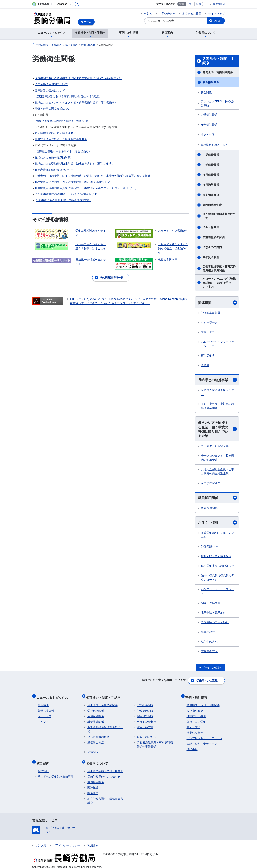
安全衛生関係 (211, 82)
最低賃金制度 (211, 257)
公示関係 (93, 750)
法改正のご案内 (212, 247)
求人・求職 (194, 726)
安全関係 (206, 92)
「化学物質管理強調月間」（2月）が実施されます (66, 194)
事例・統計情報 (198, 697)
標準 (182, 4)
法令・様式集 (211, 227)
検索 (218, 21)
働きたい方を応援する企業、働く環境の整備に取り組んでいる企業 (218, 430)
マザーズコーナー (212, 332)
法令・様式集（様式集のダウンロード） (218, 579)
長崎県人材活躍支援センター (218, 393)
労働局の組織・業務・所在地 (105, 767)
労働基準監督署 (211, 313)
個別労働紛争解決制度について (219, 216)
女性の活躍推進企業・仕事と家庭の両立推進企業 (218, 473)
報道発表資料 (46, 709)
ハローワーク (209, 323)
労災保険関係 (211, 155)
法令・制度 (207, 135)
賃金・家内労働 (196, 720)
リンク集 (41, 841)
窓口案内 (44, 760)
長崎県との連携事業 (218, 380)
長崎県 (205, 365)
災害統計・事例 (196, 715)
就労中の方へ (209, 644)
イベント (43, 720)
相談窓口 (43, 767)
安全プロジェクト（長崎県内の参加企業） (218, 459)
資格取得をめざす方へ (214, 145)
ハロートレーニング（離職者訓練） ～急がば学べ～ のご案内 (219, 283)
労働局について (98, 760)
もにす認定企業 (211, 484)
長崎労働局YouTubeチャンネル (217, 537)
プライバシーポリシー (67, 841)
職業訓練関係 (211, 195)
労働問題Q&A (209, 548)
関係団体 (93, 789)
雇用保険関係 (211, 175)
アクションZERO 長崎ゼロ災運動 (218, 103)
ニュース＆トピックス (53, 697)
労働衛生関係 (209, 115)
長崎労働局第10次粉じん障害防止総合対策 (61, 121)
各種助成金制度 (212, 205)
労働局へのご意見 (207, 682)
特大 (199, 4)
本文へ (148, 14)
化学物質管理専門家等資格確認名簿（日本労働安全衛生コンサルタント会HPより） (86, 188)
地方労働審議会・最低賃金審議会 (105, 797)
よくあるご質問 (192, 14)
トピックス (45, 715)
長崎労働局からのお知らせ (104, 773)
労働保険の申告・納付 (215, 624)
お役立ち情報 (218, 524)
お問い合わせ (167, 14)
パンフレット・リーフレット (218, 593)
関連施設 (93, 784)
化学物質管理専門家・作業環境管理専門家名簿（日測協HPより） (75, 182)
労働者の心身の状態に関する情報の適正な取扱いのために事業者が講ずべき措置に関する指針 (93, 176)
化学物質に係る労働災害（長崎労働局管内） (63, 200)
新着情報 (43, 704)
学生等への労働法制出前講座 (56, 773)
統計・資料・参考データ (202, 742)
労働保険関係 (211, 165)
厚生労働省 (219, 4)
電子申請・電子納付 (213, 615)
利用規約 (93, 841)
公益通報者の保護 (214, 237)
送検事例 (192, 748)
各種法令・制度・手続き (218, 61)
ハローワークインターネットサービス (218, 344)
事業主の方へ (209, 634)
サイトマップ (217, 14)
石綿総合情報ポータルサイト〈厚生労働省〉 (64, 151)
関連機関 (218, 303)
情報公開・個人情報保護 (216, 558)
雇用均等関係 (211, 185)
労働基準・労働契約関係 (218, 72)
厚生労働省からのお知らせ (218, 568)
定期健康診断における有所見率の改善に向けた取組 (68, 96)
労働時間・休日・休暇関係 (203, 704)
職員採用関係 (218, 499)
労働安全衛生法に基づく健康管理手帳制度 (61, 139)
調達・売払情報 (211, 605)
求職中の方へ (209, 653)
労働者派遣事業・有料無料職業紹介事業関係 (219, 268)
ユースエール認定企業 (215, 447)
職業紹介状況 (195, 731)
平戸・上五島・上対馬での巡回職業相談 (218, 406)
